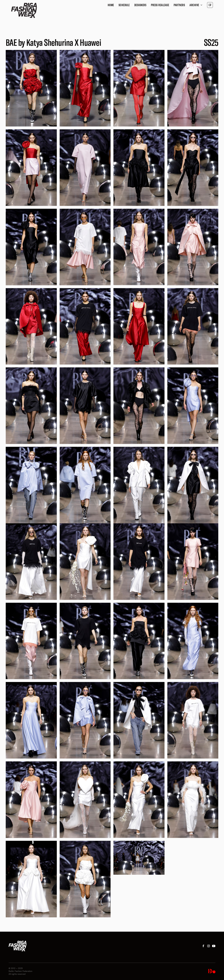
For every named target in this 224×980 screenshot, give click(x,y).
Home (111, 5)
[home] (24, 10)
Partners (179, 5)
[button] (196, 5)
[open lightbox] (31, 88)
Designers (140, 5)
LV (210, 5)
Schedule (124, 5)
